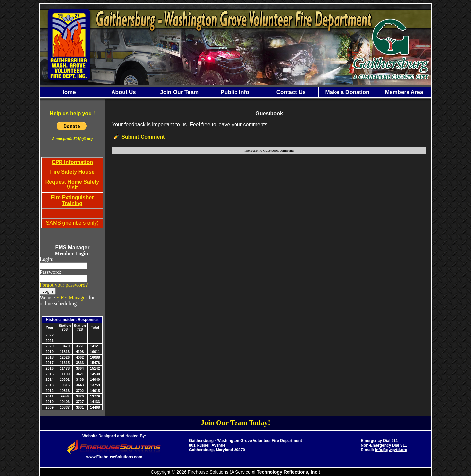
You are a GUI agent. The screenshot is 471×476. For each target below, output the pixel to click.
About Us (123, 92)
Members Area (403, 92)
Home (67, 92)
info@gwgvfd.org (391, 450)
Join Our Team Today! (235, 423)
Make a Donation (347, 92)
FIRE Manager (72, 298)
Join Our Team (179, 92)
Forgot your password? (64, 285)
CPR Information (72, 162)
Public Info (234, 92)
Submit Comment (143, 137)
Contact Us (290, 92)
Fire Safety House (72, 172)
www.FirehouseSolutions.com (114, 457)
